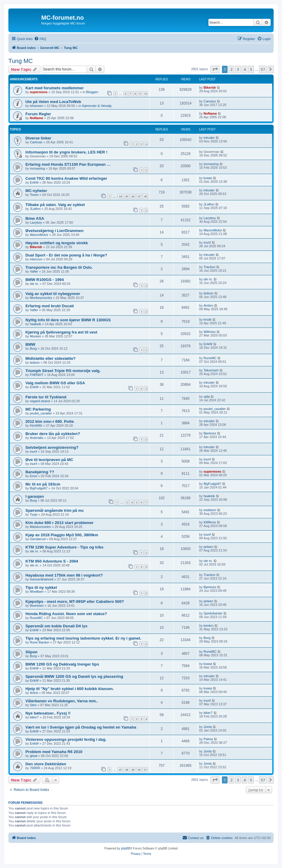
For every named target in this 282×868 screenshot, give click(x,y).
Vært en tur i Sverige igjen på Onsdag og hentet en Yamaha (81, 727)
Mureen (35, 336)
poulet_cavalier (41, 413)
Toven (34, 195)
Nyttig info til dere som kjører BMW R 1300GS (68, 320)
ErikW (34, 182)
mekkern (210, 510)
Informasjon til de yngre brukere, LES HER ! (66, 152)
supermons (39, 92)
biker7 (34, 717)
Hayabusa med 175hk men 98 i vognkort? (64, 575)
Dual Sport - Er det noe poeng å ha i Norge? (66, 255)
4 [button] (244, 69)
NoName (37, 118)
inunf (207, 242)
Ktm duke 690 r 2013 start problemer (60, 523)
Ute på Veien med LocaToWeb (53, 102)
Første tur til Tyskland (46, 397)
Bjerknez (210, 433)
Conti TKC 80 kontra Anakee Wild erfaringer (66, 178)
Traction (209, 267)
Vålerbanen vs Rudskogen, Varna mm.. (62, 701)
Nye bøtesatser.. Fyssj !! (48, 713)
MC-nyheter (36, 191)
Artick (34, 693)
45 (126, 196)
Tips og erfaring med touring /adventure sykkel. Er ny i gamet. (83, 638)
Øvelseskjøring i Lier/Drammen (54, 231)
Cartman (36, 142)
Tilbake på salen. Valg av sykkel (55, 205)
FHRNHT (37, 375)
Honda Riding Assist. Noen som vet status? (66, 614)
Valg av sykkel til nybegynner (53, 294)
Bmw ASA (35, 218)
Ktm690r (36, 425)
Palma (208, 739)
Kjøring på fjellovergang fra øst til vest (61, 332)
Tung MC (21, 61)
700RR (35, 768)
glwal (34, 756)
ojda (207, 397)
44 (120, 196)
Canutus (210, 101)
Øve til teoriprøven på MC (49, 460)
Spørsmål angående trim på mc (55, 510)
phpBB (126, 848)
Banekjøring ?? (40, 472)
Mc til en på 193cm (43, 484)
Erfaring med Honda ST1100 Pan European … (68, 164)
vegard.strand (40, 401)
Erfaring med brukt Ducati (50, 306)
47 (139, 196)
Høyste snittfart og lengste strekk (57, 243)
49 (133, 770)
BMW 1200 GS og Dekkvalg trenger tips (62, 664)
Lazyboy (36, 222)
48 (145, 196)
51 (145, 770)
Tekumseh (211, 370)
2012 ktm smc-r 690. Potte (50, 421)
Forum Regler (38, 114)
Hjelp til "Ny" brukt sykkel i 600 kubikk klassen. (70, 689)
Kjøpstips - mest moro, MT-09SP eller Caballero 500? (75, 602)
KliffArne (210, 522)
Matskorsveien (41, 527)
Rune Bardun (40, 642)
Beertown (37, 606)
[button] (215, 69)
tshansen (37, 106)
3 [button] (238, 69)
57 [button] (263, 69)
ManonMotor (39, 235)
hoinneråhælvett (42, 579)
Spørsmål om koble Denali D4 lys (56, 626)
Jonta (208, 727)
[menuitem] (40, 39)
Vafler (34, 271)
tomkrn (209, 626)
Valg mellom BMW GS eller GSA (55, 383)
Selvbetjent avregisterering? (52, 447)
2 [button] (231, 69)
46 (133, 196)
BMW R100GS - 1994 (45, 280)
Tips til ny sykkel (41, 587)
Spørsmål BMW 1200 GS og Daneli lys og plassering (74, 676)
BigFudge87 (39, 488)
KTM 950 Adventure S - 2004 (52, 561)
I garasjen (35, 496)
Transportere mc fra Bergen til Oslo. (59, 267)
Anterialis (37, 438)
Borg (33, 348)
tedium (209, 293)
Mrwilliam (37, 592)
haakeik (36, 324)
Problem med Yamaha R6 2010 (54, 752)
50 (139, 770)
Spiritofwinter (213, 613)
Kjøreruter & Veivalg (97, 106)
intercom (36, 259)
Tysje (34, 514)
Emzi (33, 476)
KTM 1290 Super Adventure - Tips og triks (64, 547)
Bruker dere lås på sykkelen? (53, 434)
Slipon (31, 652)
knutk (208, 319)
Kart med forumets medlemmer (55, 88)
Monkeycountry (41, 298)
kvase (208, 178)
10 (145, 94)
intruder (209, 138)
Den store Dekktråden (46, 764)
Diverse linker (38, 138)
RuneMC (210, 358)
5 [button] (251, 69)
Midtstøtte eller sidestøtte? (51, 358)
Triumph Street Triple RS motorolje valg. (63, 371)
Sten (33, 705)
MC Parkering (38, 409)
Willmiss (210, 332)
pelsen (208, 547)
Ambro (208, 305)
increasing (37, 168)
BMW (30, 344)
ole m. (34, 284)
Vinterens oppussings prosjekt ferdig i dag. (66, 739)
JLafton (35, 209)
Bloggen (92, 92)
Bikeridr (210, 87)
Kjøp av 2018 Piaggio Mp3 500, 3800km (62, 535)
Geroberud (38, 539)
